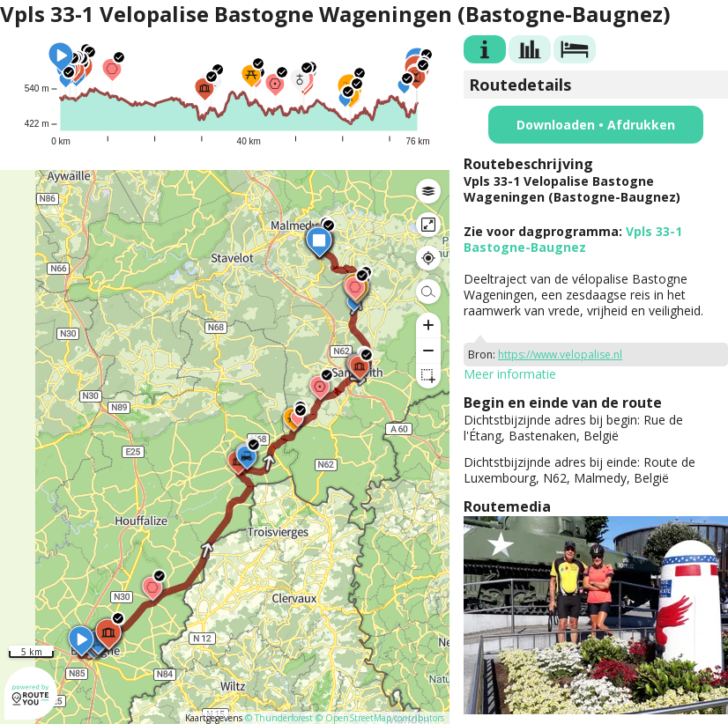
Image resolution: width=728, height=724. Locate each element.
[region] (225, 447)
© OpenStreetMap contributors (380, 718)
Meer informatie (510, 374)
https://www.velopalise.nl (560, 355)
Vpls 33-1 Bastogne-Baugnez (573, 239)
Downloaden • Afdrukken (596, 125)
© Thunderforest (279, 718)
